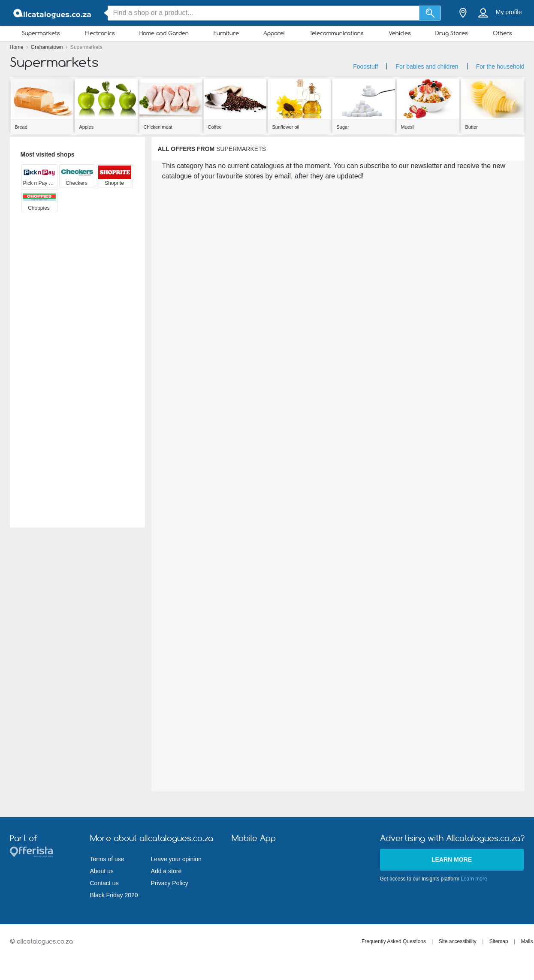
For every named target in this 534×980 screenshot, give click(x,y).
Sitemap (499, 941)
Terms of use (107, 859)
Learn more (452, 859)
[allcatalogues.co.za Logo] (53, 13)
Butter (472, 127)
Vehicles (400, 33)
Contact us (104, 883)
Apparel (274, 33)
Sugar (343, 127)
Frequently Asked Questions (394, 941)
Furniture (226, 33)
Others (502, 33)
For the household (500, 66)
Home (17, 47)
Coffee (215, 127)
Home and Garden (164, 33)
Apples (87, 127)
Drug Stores (452, 33)
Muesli (408, 127)
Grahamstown (48, 47)
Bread (21, 127)
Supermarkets (41, 33)
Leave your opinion (176, 859)
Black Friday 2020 (114, 895)
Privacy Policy (170, 883)
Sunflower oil (286, 127)
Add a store (166, 871)
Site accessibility (458, 941)
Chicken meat (158, 127)
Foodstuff (365, 66)
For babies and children (427, 66)
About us (102, 871)
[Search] (430, 13)
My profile (509, 12)
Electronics (100, 33)
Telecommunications (336, 33)
